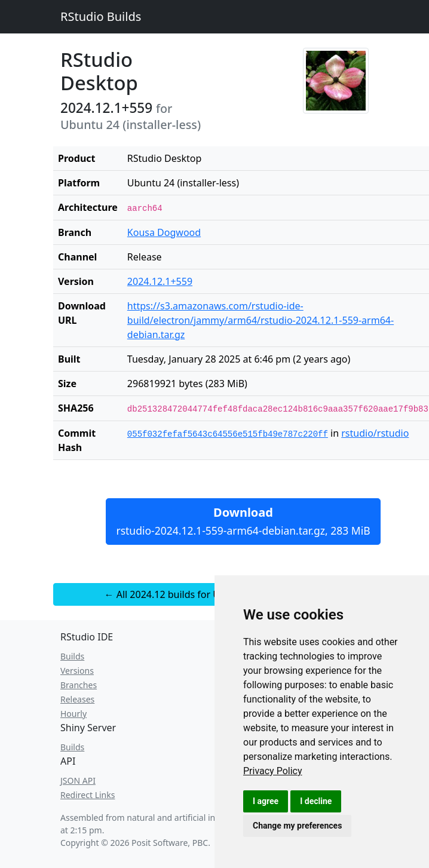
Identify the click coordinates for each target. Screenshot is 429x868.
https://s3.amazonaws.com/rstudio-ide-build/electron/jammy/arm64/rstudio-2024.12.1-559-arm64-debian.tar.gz (261, 320)
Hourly (73, 714)
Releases (77, 699)
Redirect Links (88, 795)
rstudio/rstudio (375, 433)
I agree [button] (266, 801)
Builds (72, 656)
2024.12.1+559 (160, 281)
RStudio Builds (101, 16)
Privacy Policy (273, 771)
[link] (273, 771)
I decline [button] (316, 801)
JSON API (78, 780)
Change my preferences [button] (297, 826)
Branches (79, 685)
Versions (77, 671)
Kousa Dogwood (164, 232)
